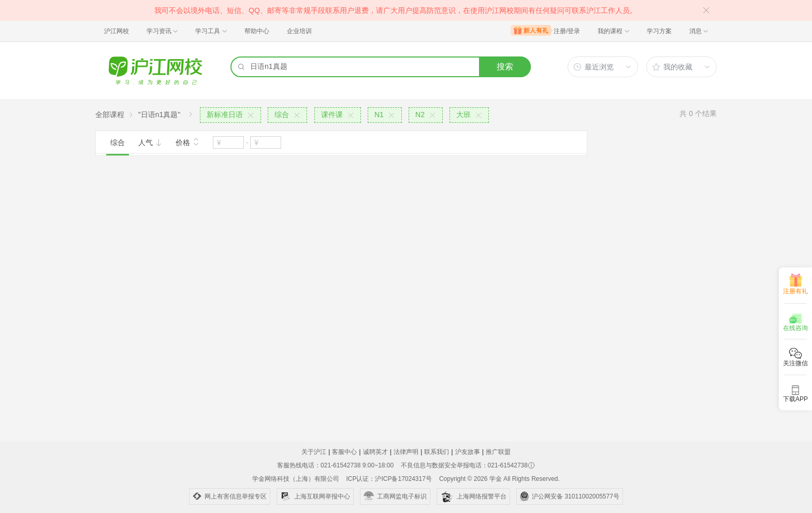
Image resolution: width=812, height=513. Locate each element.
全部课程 (110, 115)
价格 (187, 141)
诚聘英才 (375, 452)
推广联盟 (498, 452)
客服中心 (344, 452)
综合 (118, 142)
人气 (150, 142)
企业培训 (299, 31)
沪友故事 (468, 452)
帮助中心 (257, 31)
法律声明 (406, 452)
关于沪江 (314, 452)
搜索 (505, 67)
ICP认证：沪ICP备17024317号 (389, 479)
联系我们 (437, 452)
